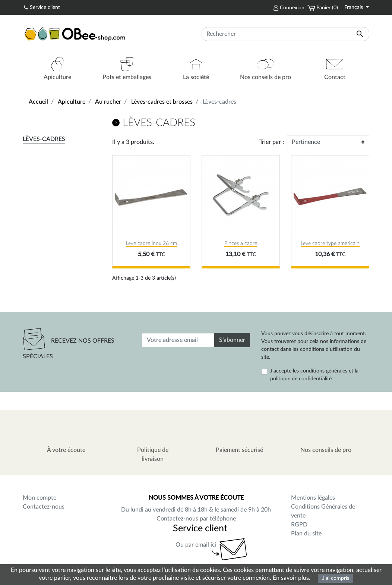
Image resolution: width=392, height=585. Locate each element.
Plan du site (306, 534)
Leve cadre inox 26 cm (151, 243)
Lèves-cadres (44, 139)
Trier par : (272, 142)
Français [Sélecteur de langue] (354, 7)
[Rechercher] (285, 34)
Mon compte (39, 498)
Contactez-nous (44, 507)
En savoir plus (291, 578)
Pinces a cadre (241, 243)
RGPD (299, 525)
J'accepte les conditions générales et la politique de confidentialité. (314, 375)
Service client (42, 7)
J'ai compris (336, 578)
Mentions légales (313, 498)
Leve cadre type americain (330, 243)
